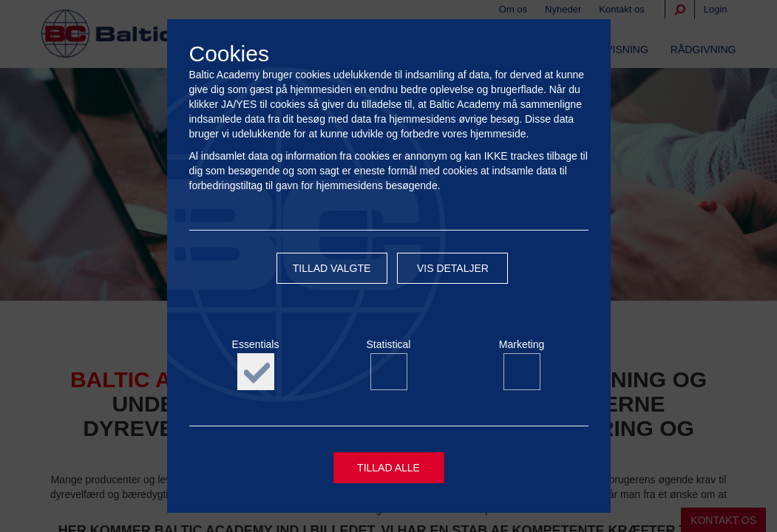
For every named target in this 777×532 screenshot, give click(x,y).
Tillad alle (388, 469)
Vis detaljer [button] (453, 271)
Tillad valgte (332, 271)
